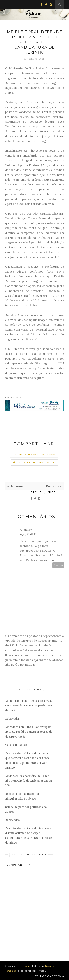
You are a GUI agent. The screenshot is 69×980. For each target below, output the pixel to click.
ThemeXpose (23, 966)
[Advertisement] (29, 897)
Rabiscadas (12, 719)
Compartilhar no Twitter (37, 463)
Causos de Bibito (16, 745)
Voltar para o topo (50, 976)
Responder (58, 565)
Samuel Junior (43, 492)
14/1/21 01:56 (28, 534)
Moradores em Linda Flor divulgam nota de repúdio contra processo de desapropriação (29, 732)
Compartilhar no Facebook (36, 454)
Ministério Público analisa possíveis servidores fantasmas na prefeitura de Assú (28, 706)
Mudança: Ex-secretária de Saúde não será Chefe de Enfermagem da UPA (28, 781)
